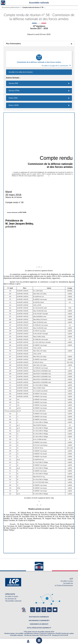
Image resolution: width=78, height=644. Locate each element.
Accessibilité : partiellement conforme (27, 633)
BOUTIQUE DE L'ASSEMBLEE (38, 617)
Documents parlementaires (11, 7)
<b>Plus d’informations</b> (39, 44)
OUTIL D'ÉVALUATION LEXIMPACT (39, 628)
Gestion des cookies (68, 633)
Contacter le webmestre (47, 633)
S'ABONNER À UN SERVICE (39, 624)
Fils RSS (58, 633)
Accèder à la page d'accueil (3, 3)
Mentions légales (10, 633)
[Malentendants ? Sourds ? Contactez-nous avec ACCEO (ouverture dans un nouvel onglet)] (23, 610)
